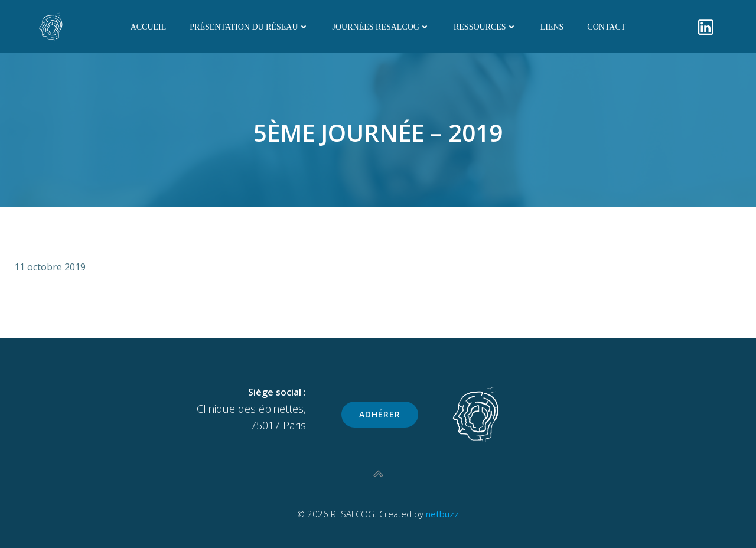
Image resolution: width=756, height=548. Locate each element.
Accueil (149, 27)
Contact (606, 27)
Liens (552, 27)
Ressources (485, 27)
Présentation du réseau (249, 27)
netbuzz (442, 514)
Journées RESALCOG (381, 27)
